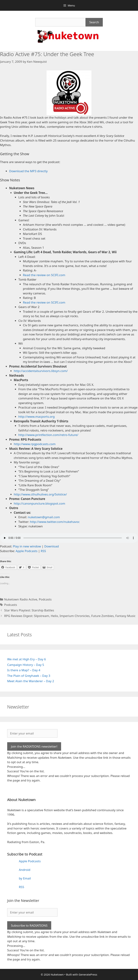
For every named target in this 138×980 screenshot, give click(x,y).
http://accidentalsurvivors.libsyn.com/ (41, 371)
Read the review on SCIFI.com (44, 275)
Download (51, 546)
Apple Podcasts (27, 551)
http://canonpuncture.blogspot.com (40, 503)
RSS (43, 551)
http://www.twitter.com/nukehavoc (55, 522)
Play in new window (27, 546)
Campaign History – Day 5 (26, 665)
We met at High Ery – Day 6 (27, 659)
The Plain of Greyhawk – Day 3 (29, 676)
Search (94, 22)
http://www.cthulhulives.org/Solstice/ (40, 494)
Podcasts (45, 599)
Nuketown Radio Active (21, 599)
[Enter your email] (32, 733)
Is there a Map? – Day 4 (24, 670)
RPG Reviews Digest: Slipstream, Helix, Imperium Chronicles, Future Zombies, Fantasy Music (70, 616)
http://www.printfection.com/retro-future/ (48, 435)
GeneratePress (88, 974)
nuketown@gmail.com (44, 517)
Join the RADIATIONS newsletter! (34, 746)
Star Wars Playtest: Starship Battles (29, 610)
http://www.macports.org (36, 417)
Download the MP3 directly (28, 171)
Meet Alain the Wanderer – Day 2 (31, 681)
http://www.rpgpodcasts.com (35, 444)
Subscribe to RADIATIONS (29, 925)
